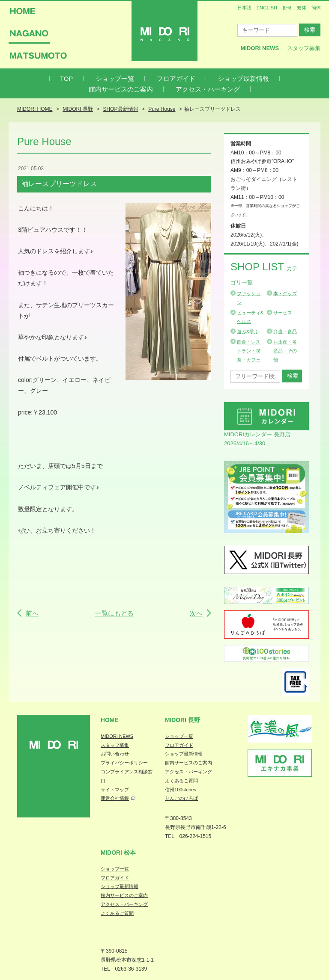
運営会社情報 (115, 798)
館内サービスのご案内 (121, 89)
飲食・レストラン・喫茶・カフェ (249, 351)
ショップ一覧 (115, 78)
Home (110, 720)
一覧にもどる (114, 613)
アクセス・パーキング (208, 89)
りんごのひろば (181, 798)
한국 (287, 8)
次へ (196, 613)
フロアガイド (176, 78)
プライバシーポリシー (124, 763)
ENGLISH (267, 8)
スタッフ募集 (304, 48)
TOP (67, 78)
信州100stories (181, 790)
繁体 (302, 8)
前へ (32, 613)
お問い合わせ (115, 754)
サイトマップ (115, 790)
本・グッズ (285, 293)
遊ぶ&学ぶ (248, 332)
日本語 (244, 8)
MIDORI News (260, 48)
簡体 (316, 8)
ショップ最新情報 (243, 78)
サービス (283, 313)
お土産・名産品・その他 (285, 351)
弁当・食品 (285, 332)
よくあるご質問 (181, 781)
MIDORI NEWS (117, 736)
